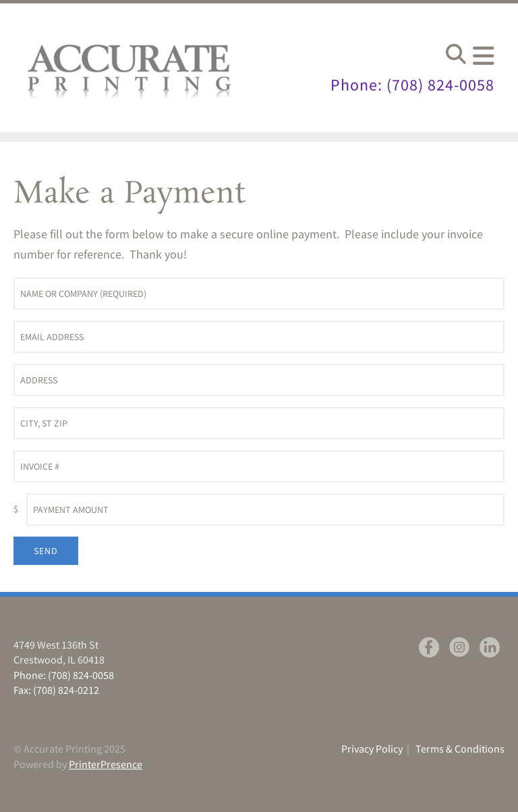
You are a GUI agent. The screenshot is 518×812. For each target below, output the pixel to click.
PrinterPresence (106, 764)
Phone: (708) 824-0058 (412, 85)
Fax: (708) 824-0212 (56, 690)
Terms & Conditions (460, 749)
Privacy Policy (372, 749)
